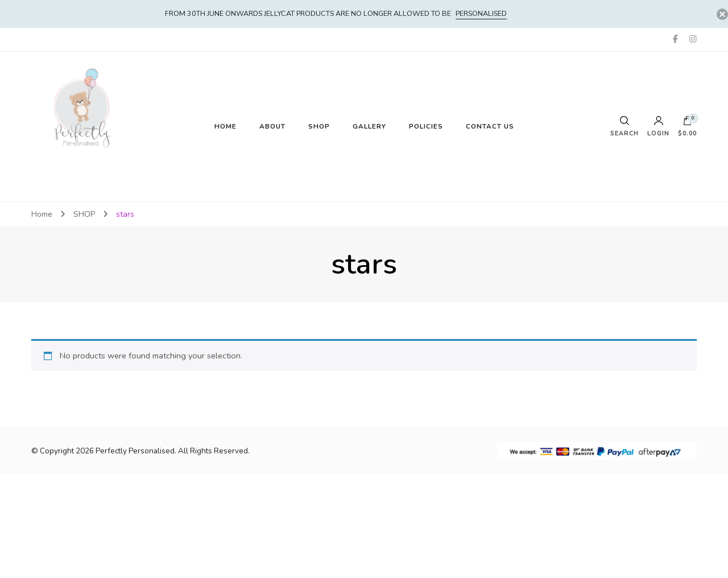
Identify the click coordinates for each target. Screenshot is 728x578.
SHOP (319, 126)
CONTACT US (490, 126)
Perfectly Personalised (135, 451)
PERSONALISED (481, 13)
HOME (226, 126)
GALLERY (369, 126)
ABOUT (272, 126)
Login (658, 127)
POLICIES (426, 126)
